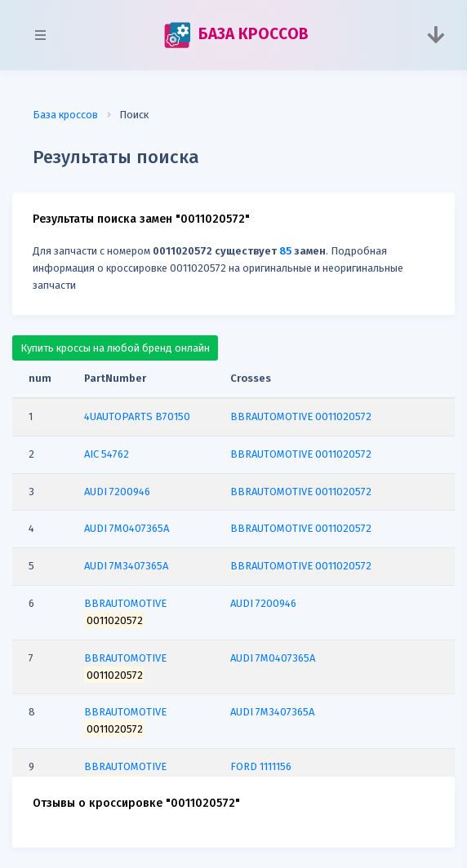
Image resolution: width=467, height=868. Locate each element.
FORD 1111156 (261, 766)
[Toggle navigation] (436, 35)
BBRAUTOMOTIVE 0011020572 (301, 416)
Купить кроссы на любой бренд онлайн (115, 348)
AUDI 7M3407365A (272, 712)
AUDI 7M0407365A (273, 658)
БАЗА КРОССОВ (236, 35)
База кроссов (65, 115)
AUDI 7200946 (263, 603)
